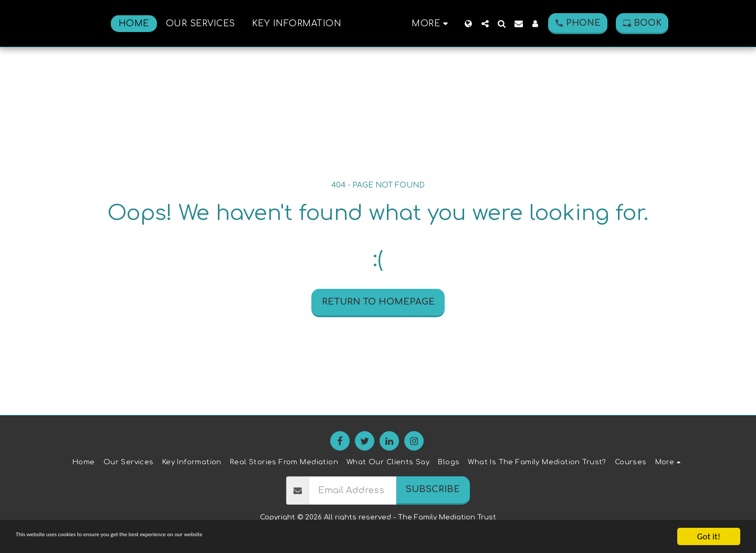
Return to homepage (378, 302)
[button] (521, 24)
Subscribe (433, 489)
